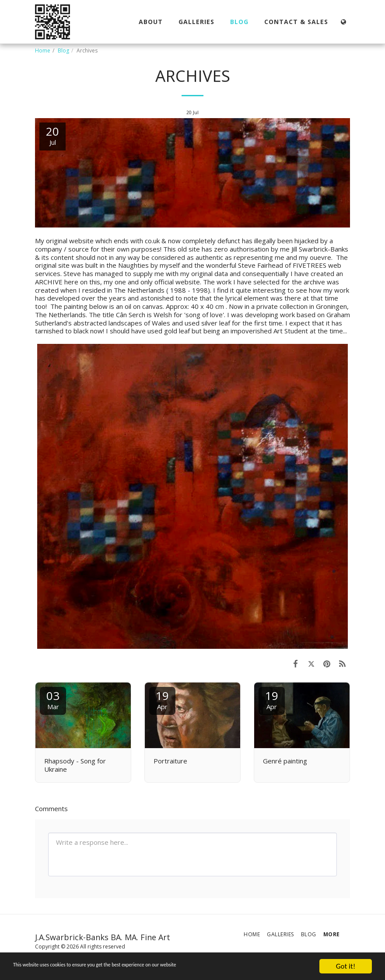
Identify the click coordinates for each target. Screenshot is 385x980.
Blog (63, 51)
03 (53, 699)
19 (162, 699)
